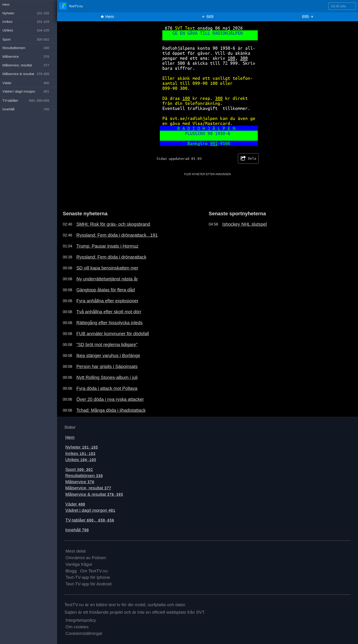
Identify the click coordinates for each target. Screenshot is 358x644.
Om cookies (77, 627)
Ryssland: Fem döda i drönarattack (111, 257)
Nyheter (82, 447)
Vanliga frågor (79, 564)
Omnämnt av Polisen (86, 558)
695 (308, 17)
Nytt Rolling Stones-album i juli (107, 377)
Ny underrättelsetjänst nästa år (107, 279)
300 (244, 58)
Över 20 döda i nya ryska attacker (110, 399)
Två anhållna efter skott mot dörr (109, 312)
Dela (248, 158)
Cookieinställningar (84, 633)
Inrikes (80, 453)
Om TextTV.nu (94, 571)
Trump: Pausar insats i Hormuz (107, 246)
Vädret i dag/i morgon (90, 510)
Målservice (80, 482)
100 (231, 58)
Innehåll (77, 530)
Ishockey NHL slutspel (244, 224)
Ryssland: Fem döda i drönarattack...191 (117, 235)
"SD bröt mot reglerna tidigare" (107, 345)
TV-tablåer (90, 520)
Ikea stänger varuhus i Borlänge (108, 356)
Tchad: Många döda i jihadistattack (111, 410)
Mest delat (76, 551)
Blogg (71, 571)
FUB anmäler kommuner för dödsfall (113, 334)
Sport (79, 469)
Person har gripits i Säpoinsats (107, 366)
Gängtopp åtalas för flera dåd (105, 290)
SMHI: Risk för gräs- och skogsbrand (113, 224)
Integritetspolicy (81, 620)
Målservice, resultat (88, 488)
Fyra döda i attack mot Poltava (107, 388)
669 (207, 17)
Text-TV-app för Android (89, 584)
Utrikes (81, 460)
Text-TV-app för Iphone (88, 577)
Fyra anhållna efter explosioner (107, 301)
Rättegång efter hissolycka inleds (109, 323)
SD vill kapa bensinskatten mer (107, 268)
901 (214, 143)
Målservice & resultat (94, 494)
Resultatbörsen (84, 476)
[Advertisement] (208, 187)
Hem (107, 17)
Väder (75, 504)
